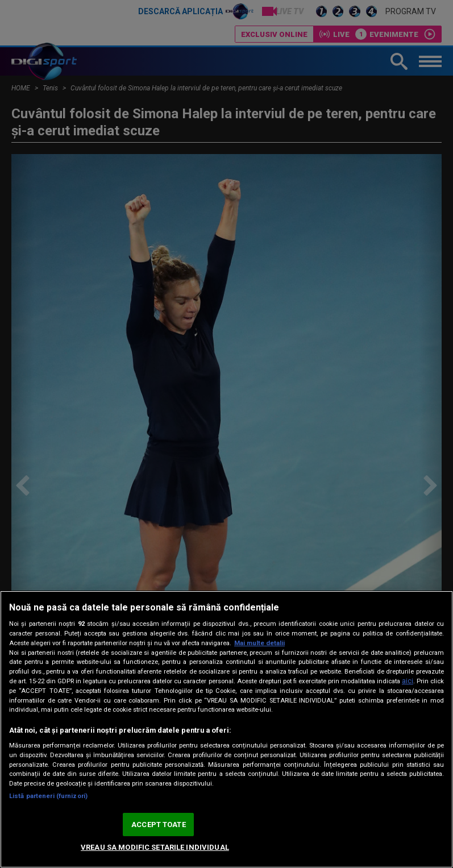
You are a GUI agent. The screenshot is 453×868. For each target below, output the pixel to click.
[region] (226, 729)
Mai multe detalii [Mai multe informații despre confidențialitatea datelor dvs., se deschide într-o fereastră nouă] (259, 643)
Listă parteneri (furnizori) (48, 796)
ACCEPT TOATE (159, 825)
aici (408, 681)
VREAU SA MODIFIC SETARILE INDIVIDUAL (155, 847)
